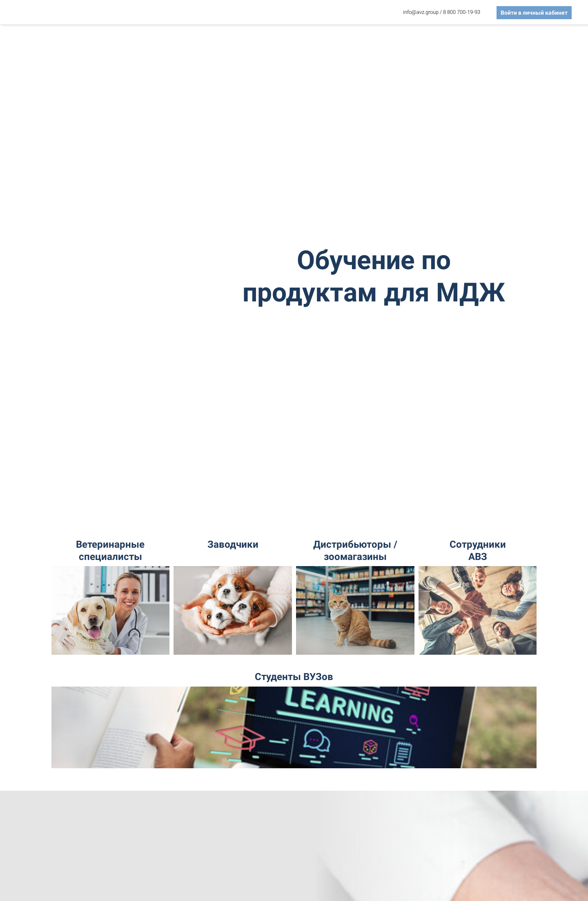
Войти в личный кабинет (534, 13)
